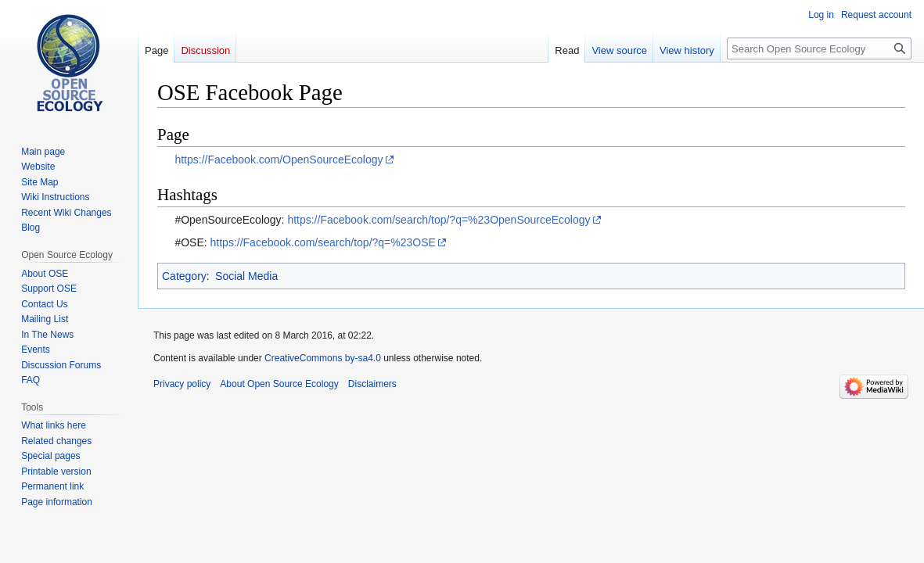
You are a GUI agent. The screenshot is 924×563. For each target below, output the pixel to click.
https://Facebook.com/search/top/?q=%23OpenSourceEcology (439, 220)
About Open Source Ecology (279, 384)
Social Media (246, 276)
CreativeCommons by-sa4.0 (323, 358)
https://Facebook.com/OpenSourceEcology (279, 160)
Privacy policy (182, 384)
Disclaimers (372, 384)
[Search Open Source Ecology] (819, 48)
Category (184, 276)
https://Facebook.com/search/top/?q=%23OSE (323, 242)
